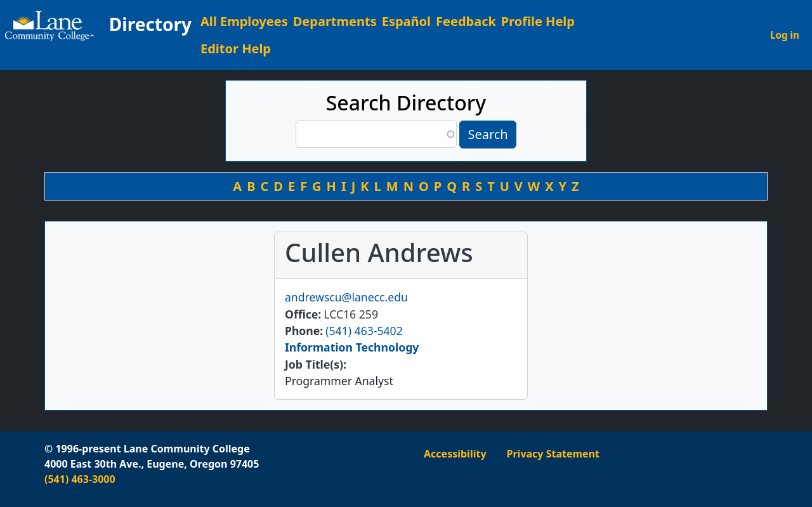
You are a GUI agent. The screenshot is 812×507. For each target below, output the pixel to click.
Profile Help (538, 21)
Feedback (466, 21)
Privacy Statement (553, 454)
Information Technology (352, 347)
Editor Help (236, 49)
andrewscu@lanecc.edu (346, 297)
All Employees (244, 21)
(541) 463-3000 (80, 479)
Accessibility (455, 454)
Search (488, 134)
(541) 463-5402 (364, 331)
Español (406, 21)
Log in (785, 35)
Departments (335, 21)
